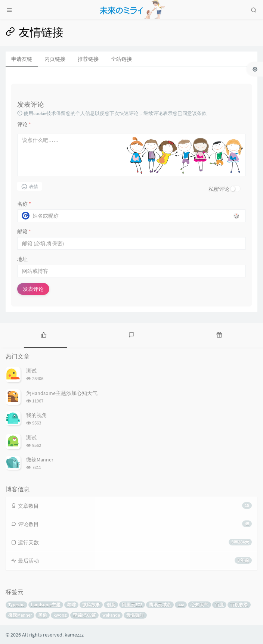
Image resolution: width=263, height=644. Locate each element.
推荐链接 (88, 59)
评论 (24, 124)
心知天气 (199, 605)
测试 (31, 371)
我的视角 (37, 415)
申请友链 (22, 59)
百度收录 (239, 605)
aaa (181, 605)
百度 (219, 605)
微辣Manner (40, 460)
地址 (22, 259)
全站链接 (121, 59)
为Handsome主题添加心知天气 (62, 393)
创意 (111, 605)
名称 (24, 204)
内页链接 (55, 59)
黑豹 (43, 615)
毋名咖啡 (135, 615)
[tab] (44, 335)
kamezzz (74, 635)
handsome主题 (46, 605)
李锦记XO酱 (84, 615)
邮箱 (24, 231)
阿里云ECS (132, 605)
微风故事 (91, 605)
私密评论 (219, 189)
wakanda (111, 615)
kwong (60, 615)
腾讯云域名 (160, 605)
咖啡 (71, 605)
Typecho (16, 605)
